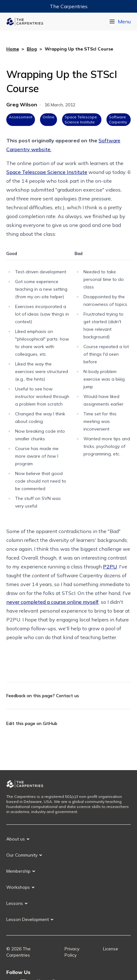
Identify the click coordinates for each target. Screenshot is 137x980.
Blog (32, 49)
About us (16, 839)
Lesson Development (28, 919)
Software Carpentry (118, 119)
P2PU (110, 567)
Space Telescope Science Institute (81, 119)
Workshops (18, 887)
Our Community (22, 855)
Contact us (68, 696)
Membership (18, 871)
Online (49, 117)
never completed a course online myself (52, 602)
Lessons (15, 903)
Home (13, 49)
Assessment (21, 117)
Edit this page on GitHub (32, 723)
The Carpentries (69, 6)
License (111, 949)
